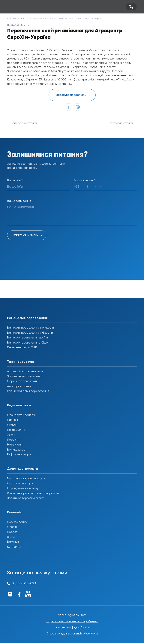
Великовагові (16, 450)
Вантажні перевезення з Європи (30, 333)
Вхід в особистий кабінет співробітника (72, 622)
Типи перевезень (21, 362)
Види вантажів (19, 405)
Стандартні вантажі (22, 415)
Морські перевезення (22, 381)
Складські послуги (20, 483)
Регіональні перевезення (27, 318)
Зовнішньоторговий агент (25, 498)
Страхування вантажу (23, 488)
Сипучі (12, 425)
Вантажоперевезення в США (28, 343)
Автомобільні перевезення (26, 372)
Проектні (14, 440)
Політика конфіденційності (72, 628)
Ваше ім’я (15, 181)
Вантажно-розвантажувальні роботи (34, 493)
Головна (12, 19)
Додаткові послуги (22, 469)
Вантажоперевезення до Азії (27, 338)
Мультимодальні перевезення (28, 391)
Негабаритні (16, 430)
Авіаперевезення (19, 386)
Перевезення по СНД (22, 348)
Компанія (14, 512)
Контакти (14, 547)
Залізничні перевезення (24, 376)
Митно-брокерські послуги (26, 479)
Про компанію (17, 522)
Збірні (11, 435)
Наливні (12, 420)
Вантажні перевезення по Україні (31, 328)
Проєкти (13, 532)
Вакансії (13, 542)
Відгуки (12, 537)
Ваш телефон (85, 181)
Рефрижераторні (19, 455)
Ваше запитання (19, 201)
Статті (25, 19)
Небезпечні (15, 445)
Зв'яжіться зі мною (25, 235)
